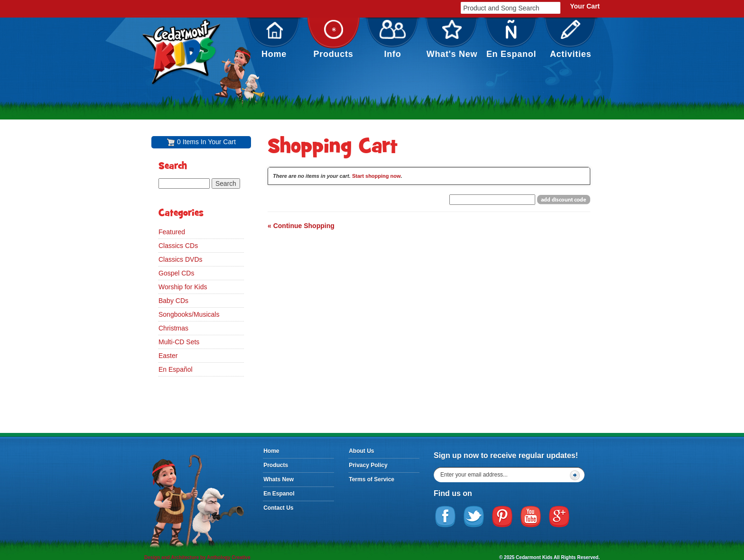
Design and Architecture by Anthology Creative (197, 557)
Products (334, 39)
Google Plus (559, 517)
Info (393, 39)
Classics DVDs (181, 259)
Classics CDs (178, 246)
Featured (172, 232)
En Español (176, 369)
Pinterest (502, 517)
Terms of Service (372, 479)
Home (274, 39)
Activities (571, 39)
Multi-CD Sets (179, 342)
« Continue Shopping (301, 226)
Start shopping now (376, 176)
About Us (361, 451)
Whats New (279, 479)
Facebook (446, 517)
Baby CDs (173, 301)
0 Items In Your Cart (206, 142)
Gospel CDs (176, 273)
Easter (168, 356)
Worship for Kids (183, 287)
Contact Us (278, 508)
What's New (452, 39)
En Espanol (511, 39)
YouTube (531, 517)
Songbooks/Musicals (189, 314)
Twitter (474, 517)
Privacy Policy (368, 465)
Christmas (173, 328)
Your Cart (585, 6)
